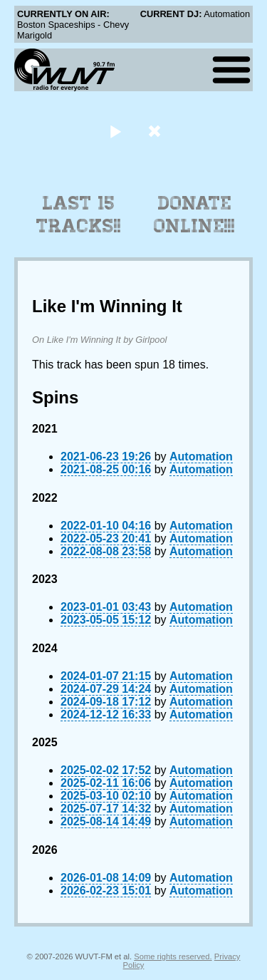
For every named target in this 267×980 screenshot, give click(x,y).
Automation (201, 457)
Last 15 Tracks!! (79, 215)
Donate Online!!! (194, 215)
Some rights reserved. (173, 956)
